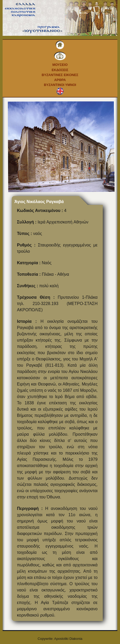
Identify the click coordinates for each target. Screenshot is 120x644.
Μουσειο (60, 65)
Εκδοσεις (60, 70)
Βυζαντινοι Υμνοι (60, 85)
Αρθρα (60, 80)
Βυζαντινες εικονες (60, 75)
